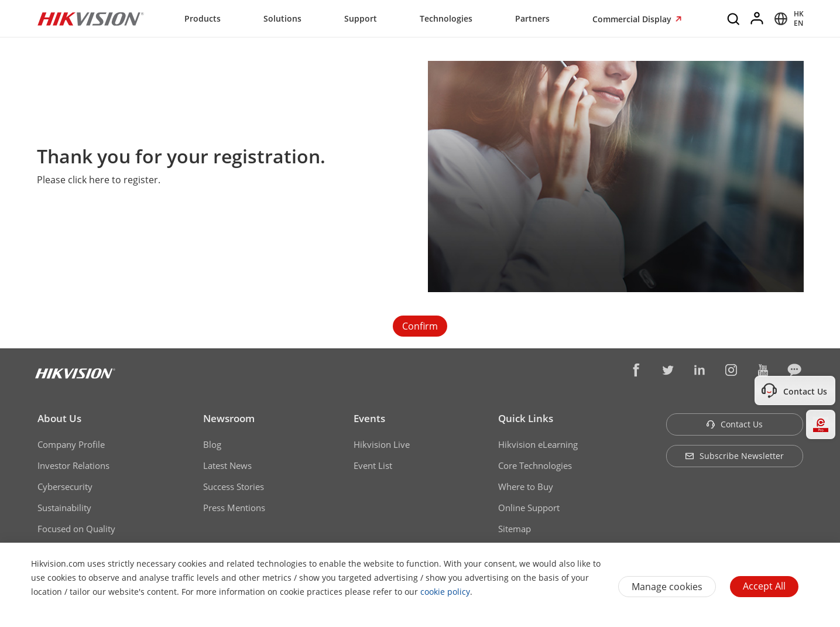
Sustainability (64, 508)
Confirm (420, 326)
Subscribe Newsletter (734, 456)
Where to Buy (526, 486)
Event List (373, 465)
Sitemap (515, 529)
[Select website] (787, 19)
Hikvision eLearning (538, 444)
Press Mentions (234, 508)
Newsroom (229, 418)
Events (369, 418)
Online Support (529, 508)
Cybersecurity (65, 486)
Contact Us (734, 424)
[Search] (734, 19)
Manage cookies (667, 587)
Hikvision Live (382, 444)
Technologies (446, 18)
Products (203, 18)
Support (361, 18)
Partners (532, 18)
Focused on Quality (76, 529)
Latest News (227, 465)
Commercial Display (633, 19)
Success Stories (234, 486)
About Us (59, 418)
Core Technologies (535, 465)
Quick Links (526, 418)
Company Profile (71, 444)
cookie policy (445, 592)
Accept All (764, 586)
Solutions (282, 18)
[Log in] (757, 19)
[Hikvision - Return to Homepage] (91, 19)
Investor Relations (73, 465)
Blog (212, 444)
